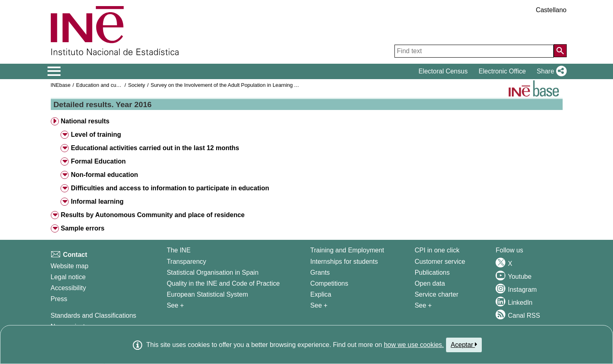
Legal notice (68, 277)
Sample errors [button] (82, 228)
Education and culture (101, 85)
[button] (550, 71)
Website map (70, 266)
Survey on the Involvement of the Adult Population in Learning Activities (233, 85)
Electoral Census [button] (443, 71)
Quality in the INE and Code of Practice (223, 283)
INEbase (61, 85)
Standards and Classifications (94, 316)
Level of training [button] (96, 135)
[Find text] (474, 51)
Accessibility (68, 288)
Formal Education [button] (98, 161)
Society (136, 85)
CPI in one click (437, 250)
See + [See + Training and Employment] (319, 305)
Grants (320, 272)
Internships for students (344, 262)
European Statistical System (207, 294)
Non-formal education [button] (104, 175)
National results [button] (85, 121)
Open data (430, 283)
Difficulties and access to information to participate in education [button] (170, 188)
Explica (321, 294)
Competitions (329, 283)
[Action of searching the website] (560, 51)
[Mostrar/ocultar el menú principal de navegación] (54, 71)
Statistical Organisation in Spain (212, 272)
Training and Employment (347, 250)
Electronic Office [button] (502, 71)
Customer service (440, 262)
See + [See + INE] (175, 305)
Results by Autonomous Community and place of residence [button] (153, 215)
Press (59, 299)
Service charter (437, 294)
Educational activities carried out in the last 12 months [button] (155, 148)
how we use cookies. (414, 345)
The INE (179, 250)
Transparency (186, 262)
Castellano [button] (551, 10)
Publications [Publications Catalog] (432, 272)
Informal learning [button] (97, 201)
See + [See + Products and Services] (423, 305)
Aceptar (464, 345)
